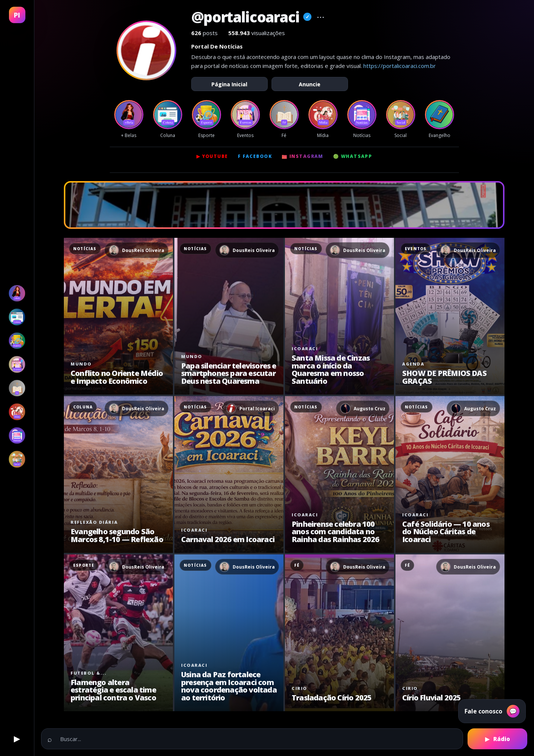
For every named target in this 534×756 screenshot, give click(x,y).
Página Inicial (229, 84)
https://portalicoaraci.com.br (400, 66)
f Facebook (255, 156)
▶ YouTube (212, 156)
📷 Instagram (302, 156)
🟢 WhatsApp (353, 156)
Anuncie (310, 84)
